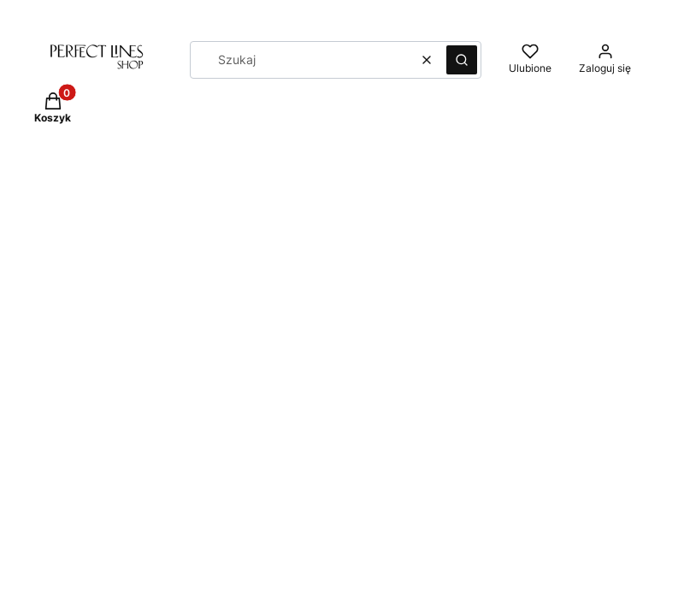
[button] (462, 60)
